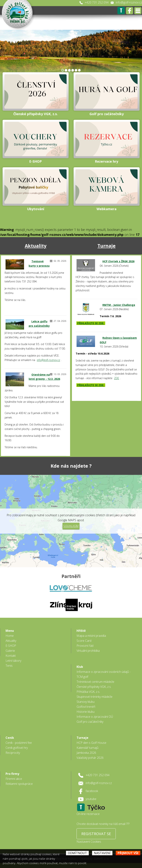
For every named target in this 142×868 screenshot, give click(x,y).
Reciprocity (13, 753)
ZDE (117, 378)
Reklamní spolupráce (19, 784)
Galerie (10, 651)
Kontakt (11, 656)
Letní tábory (13, 661)
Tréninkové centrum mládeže (95, 682)
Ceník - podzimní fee (19, 743)
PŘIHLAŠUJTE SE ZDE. (91, 323)
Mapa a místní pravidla (91, 636)
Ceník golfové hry (17, 748)
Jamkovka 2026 (86, 753)
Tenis (9, 666)
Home (10, 636)
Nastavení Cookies (89, 842)
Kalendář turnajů (87, 748)
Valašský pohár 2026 (90, 758)
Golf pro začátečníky (90, 722)
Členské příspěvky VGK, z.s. (94, 687)
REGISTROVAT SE (96, 834)
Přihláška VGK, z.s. (88, 692)
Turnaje (106, 246)
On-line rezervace (88, 814)
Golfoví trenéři (86, 707)
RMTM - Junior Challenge (119, 305)
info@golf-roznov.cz (129, 2)
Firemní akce (14, 779)
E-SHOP (11, 646)
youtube (91, 799)
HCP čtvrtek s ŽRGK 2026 (118, 261)
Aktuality (36, 246)
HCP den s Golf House (91, 743)
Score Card (84, 641)
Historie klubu (86, 712)
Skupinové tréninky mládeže (94, 697)
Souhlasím (71, 526)
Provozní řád (85, 646)
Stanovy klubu (86, 702)
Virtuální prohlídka (88, 651)
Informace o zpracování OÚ (95, 717)
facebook (92, 791)
